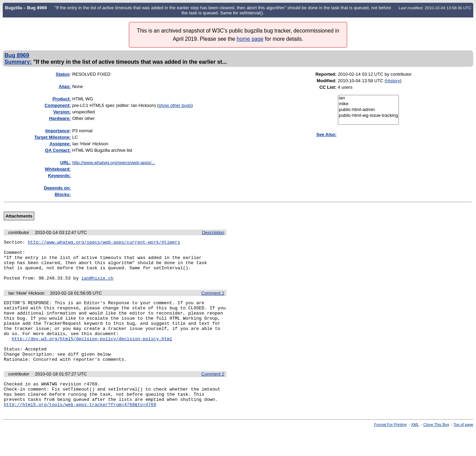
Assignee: (60, 144)
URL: (66, 163)
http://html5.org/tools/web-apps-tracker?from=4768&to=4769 (80, 430)
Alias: (65, 87)
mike (369, 104)
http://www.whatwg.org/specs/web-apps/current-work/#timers (104, 243)
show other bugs (175, 105)
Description (213, 232)
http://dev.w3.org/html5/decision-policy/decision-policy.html (92, 355)
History (393, 81)
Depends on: (57, 188)
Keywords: (59, 176)
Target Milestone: (53, 137)
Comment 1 (213, 301)
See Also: (326, 134)
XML (415, 450)
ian (369, 98)
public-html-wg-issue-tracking (369, 116)
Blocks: (63, 194)
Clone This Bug (436, 450)
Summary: (18, 62)
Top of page (463, 450)
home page (250, 39)
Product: (62, 99)
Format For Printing (390, 450)
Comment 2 (213, 395)
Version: (62, 112)
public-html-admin (369, 110)
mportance (57, 131)
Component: (58, 105)
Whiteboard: (58, 169)
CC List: (328, 87)
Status (63, 74)
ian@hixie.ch (97, 286)
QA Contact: (58, 150)
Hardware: (60, 118)
